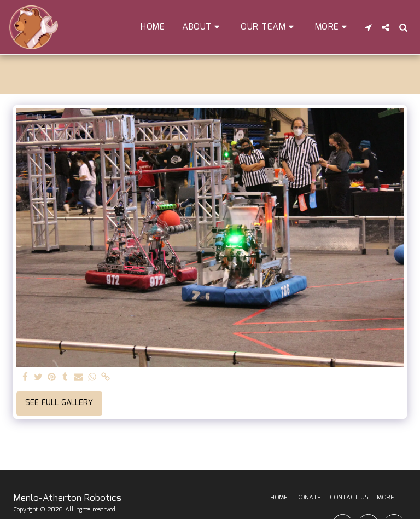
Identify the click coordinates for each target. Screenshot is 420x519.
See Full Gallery (59, 403)
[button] (203, 27)
